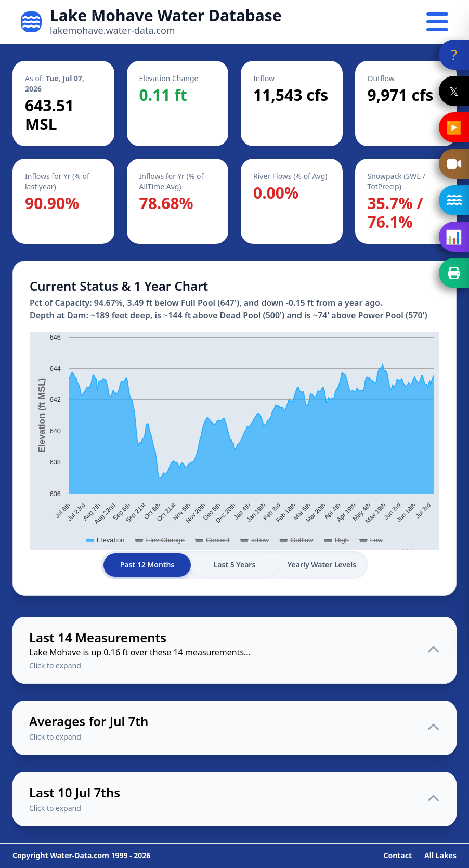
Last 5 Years (235, 565)
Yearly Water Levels (322, 565)
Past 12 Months (147, 565)
